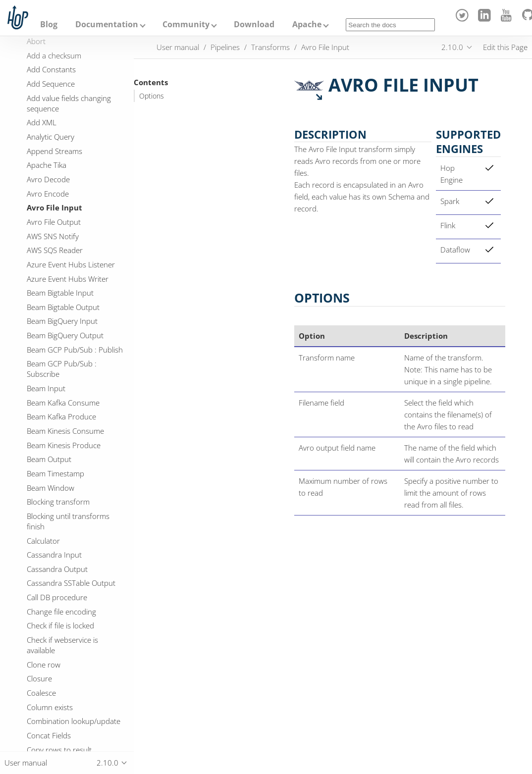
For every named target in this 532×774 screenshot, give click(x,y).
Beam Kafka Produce (61, 416)
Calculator (43, 541)
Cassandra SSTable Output (71, 583)
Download (254, 24)
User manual (178, 47)
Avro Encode (48, 194)
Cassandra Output (57, 569)
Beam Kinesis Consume (65, 431)
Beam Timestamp (55, 473)
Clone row (44, 665)
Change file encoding (61, 612)
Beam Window (51, 488)
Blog (49, 24)
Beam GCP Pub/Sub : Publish (75, 350)
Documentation (107, 24)
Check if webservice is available (62, 645)
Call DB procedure (57, 597)
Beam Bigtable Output (63, 307)
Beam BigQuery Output (65, 335)
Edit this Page (505, 47)
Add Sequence (51, 84)
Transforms (270, 47)
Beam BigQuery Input (62, 321)
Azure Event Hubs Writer (68, 279)
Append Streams (54, 151)
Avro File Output (54, 222)
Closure (39, 678)
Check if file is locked (60, 625)
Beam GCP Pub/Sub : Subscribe (62, 369)
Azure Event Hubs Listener (71, 264)
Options (152, 96)
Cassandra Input (54, 555)
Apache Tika (47, 165)
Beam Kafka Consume (63, 403)
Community (186, 24)
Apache (307, 24)
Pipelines (225, 47)
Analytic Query (51, 137)
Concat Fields (49, 735)
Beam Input (46, 388)
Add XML (42, 122)
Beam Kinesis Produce (64, 445)
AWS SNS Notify (53, 236)
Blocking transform (58, 502)
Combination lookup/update (74, 721)
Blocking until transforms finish (68, 521)
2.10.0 (452, 47)
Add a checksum (54, 55)
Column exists (50, 707)
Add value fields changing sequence (69, 103)
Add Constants (51, 69)
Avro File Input (54, 207)
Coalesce (41, 693)
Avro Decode (48, 179)
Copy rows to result (59, 750)
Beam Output (49, 459)
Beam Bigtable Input (60, 293)
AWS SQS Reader (55, 250)
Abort (36, 41)
